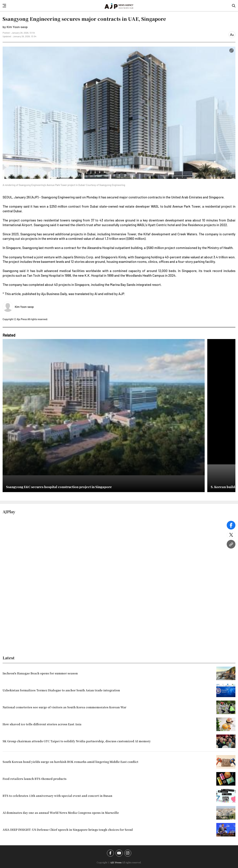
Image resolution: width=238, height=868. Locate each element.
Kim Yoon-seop (24, 307)
